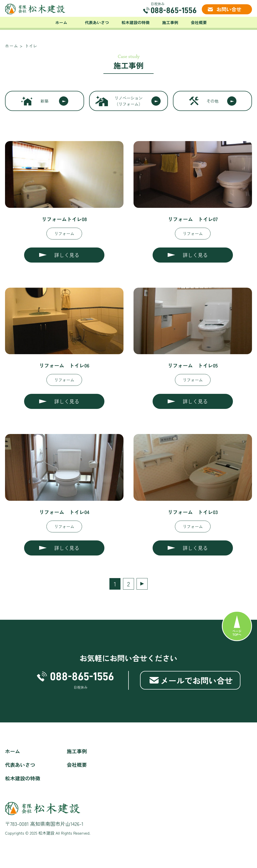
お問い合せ (229, 9)
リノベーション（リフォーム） (128, 101)
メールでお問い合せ (197, 680)
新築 (44, 101)
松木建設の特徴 (136, 22)
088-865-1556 (174, 10)
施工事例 (170, 22)
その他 (213, 101)
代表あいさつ (97, 22)
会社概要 (199, 22)
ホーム (61, 22)
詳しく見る (67, 255)
